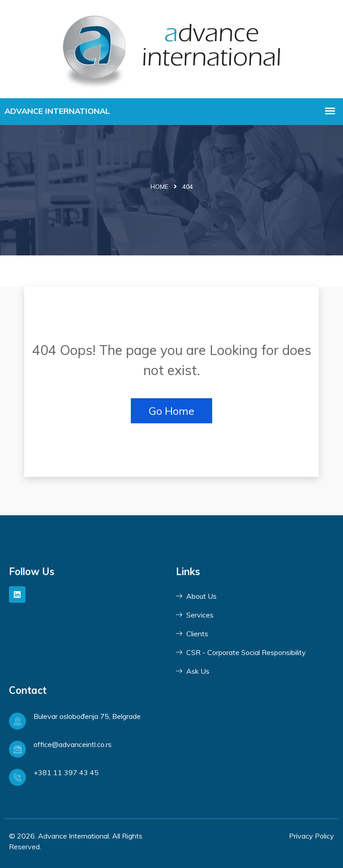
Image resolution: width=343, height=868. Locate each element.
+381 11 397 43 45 (66, 772)
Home (159, 187)
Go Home (171, 411)
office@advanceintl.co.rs (73, 744)
